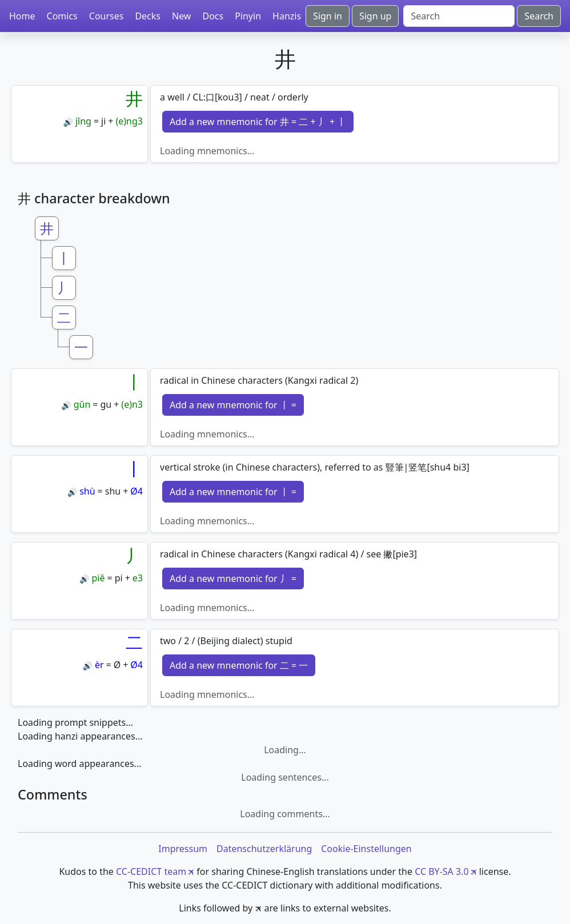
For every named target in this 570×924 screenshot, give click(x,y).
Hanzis (287, 16)
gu (106, 404)
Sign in (328, 16)
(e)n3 (132, 404)
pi (119, 578)
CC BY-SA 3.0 (441, 871)
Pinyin (248, 16)
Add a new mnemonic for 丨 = (233, 405)
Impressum (183, 849)
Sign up (376, 16)
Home (22, 16)
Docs (213, 16)
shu (113, 491)
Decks (148, 16)
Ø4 (137, 491)
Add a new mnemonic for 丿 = (233, 578)
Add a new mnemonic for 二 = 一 (239, 665)
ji (103, 121)
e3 (138, 578)
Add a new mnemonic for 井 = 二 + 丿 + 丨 (258, 122)
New (181, 16)
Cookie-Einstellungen (366, 849)
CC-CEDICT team (151, 871)
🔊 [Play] (68, 122)
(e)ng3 (129, 121)
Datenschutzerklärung (264, 849)
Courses (107, 16)
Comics (62, 16)
